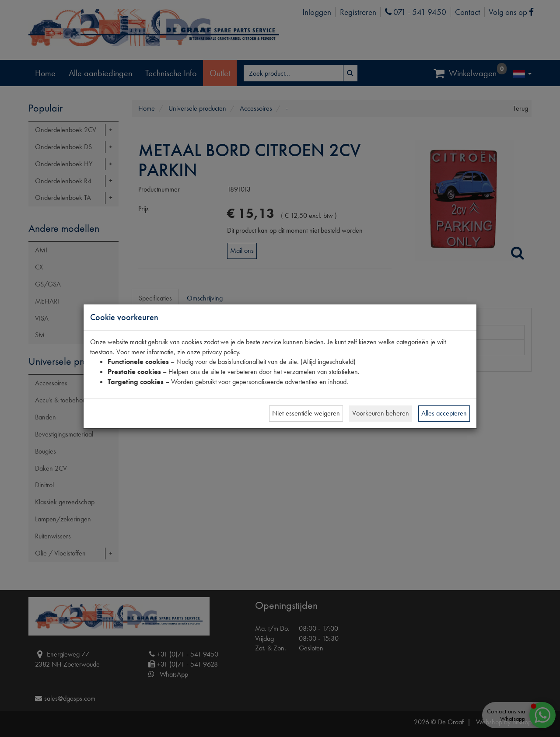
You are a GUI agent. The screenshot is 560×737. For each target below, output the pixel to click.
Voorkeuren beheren (381, 413)
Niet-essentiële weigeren (306, 413)
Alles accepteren (444, 413)
